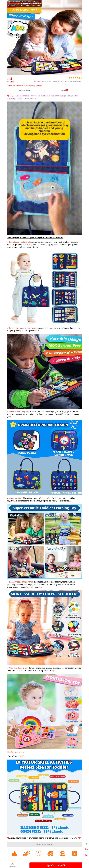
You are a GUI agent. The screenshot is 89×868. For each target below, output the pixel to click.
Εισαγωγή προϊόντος (26, 90)
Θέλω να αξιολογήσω (44, 844)
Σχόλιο (63, 90)
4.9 (75, 78)
